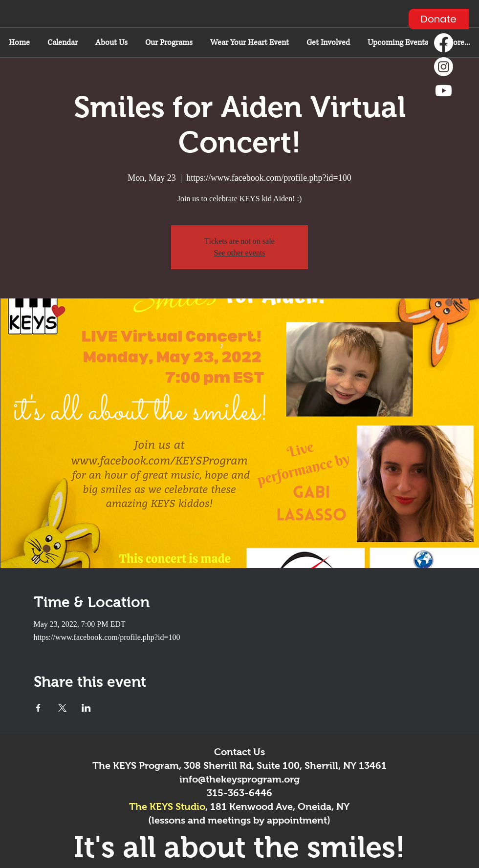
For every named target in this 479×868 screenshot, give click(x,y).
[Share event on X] (62, 708)
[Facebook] (444, 43)
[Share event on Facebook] (38, 708)
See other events (240, 253)
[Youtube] (444, 91)
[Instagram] (444, 67)
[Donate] (439, 19)
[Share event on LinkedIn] (86, 708)
